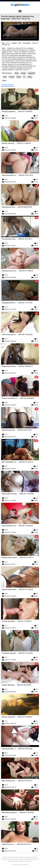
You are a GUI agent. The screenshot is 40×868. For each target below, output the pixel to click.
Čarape (23, 73)
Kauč (5, 77)
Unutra (30, 77)
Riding (19, 77)
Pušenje (11, 77)
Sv (24, 77)
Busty (17, 73)
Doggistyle (31, 73)
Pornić (14, 865)
